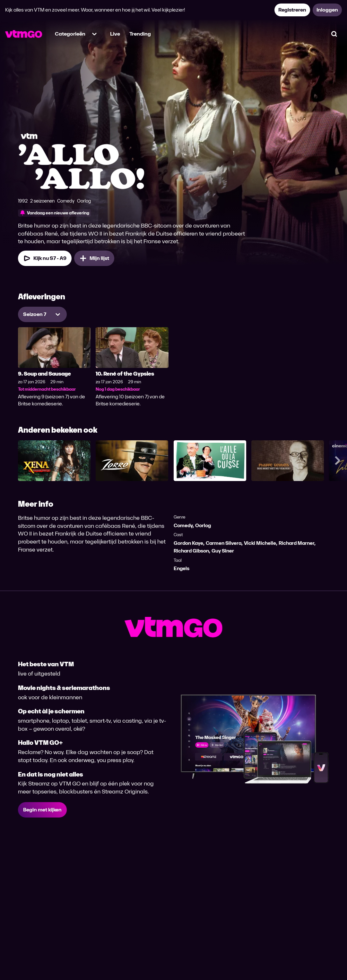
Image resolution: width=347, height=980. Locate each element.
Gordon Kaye (188, 543)
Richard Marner (296, 543)
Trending (140, 34)
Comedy (183, 525)
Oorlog (203, 525)
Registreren (292, 10)
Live (115, 34)
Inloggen (327, 10)
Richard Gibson (191, 551)
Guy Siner (223, 551)
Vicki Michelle (260, 543)
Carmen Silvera (224, 543)
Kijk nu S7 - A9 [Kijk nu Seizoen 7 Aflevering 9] (45, 258)
